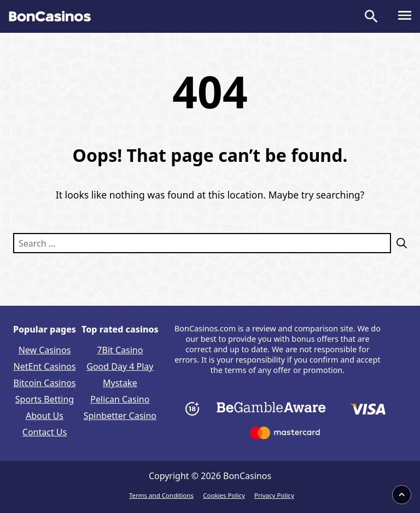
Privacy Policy (274, 495)
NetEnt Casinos (45, 366)
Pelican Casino (120, 399)
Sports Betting (45, 399)
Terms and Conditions (161, 495)
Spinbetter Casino (120, 416)
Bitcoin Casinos (45, 383)
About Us (45, 416)
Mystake (120, 383)
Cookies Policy (224, 495)
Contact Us (45, 432)
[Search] (399, 243)
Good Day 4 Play (120, 366)
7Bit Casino (120, 350)
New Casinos (45, 350)
